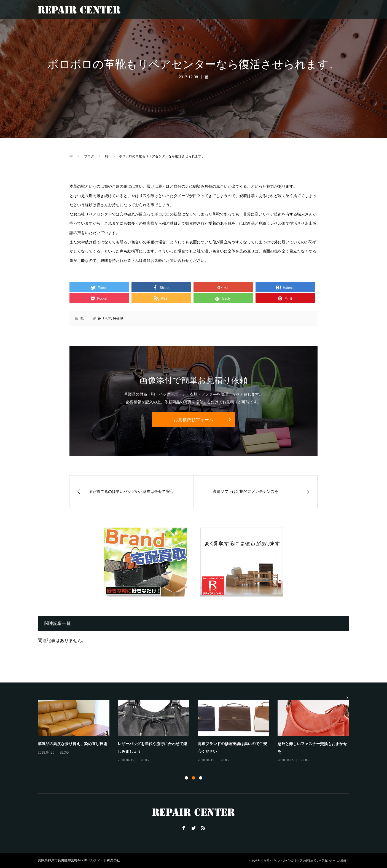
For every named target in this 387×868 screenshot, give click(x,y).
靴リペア (104, 319)
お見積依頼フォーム (193, 420)
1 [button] (186, 778)
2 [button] (193, 778)
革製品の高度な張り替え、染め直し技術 (72, 744)
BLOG (64, 753)
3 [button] (201, 778)
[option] (198, 732)
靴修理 (118, 319)
